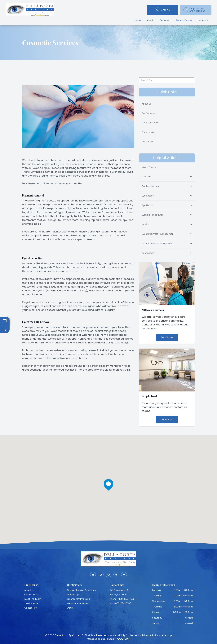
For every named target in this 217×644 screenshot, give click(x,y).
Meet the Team (150, 123)
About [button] (151, 20)
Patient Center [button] (185, 20)
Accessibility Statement (125, 635)
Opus (70, 608)
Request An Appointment (198, 10)
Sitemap (167, 635)
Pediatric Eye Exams (78, 603)
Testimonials (148, 132)
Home (138, 20)
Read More (167, 337)
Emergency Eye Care (78, 599)
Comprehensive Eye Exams (82, 590)
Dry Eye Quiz (74, 595)
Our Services (148, 113)
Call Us (166, 10)
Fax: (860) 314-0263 (120, 603)
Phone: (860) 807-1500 (122, 599)
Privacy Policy (150, 635)
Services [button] (165, 20)
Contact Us (205, 20)
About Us (146, 104)
